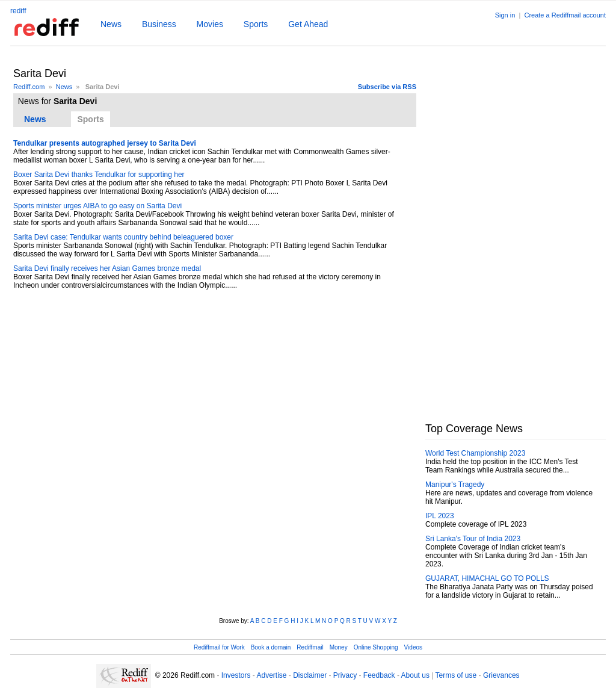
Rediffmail (310, 647)
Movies (210, 24)
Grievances (501, 675)
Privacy (345, 675)
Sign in (505, 15)
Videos (413, 647)
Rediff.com (29, 87)
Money (339, 647)
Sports (256, 24)
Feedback (379, 675)
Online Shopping (376, 647)
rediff (18, 11)
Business (159, 24)
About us (415, 675)
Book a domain (271, 647)
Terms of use (456, 675)
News (111, 24)
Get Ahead (308, 24)
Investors (236, 675)
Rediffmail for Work (219, 647)
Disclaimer (310, 675)
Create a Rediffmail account (565, 15)
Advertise (271, 675)
